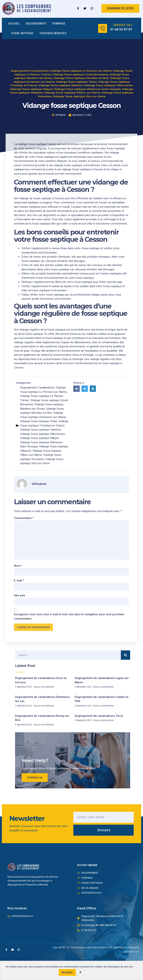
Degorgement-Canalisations (30, 64)
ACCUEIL (14, 24)
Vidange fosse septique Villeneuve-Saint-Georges (87, 82)
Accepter (67, 972)
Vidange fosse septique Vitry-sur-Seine (79, 89)
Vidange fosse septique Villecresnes (108, 78)
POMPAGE (59, 24)
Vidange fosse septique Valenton (61, 78)
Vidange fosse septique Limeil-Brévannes (80, 67)
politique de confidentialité (64, 967)
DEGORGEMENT (36, 24)
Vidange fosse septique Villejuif (31, 82)
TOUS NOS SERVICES (53, 33)
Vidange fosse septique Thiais (76, 75)
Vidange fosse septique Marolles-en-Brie (81, 71)
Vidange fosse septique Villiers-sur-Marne (72, 86)
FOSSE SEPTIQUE (22, 33)
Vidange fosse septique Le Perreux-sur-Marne (81, 64)
